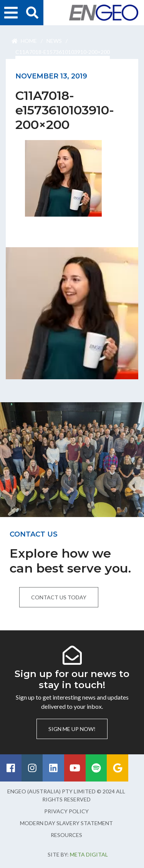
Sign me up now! (72, 729)
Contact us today (59, 597)
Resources (66, 835)
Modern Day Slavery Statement (66, 823)
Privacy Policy (66, 811)
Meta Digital (89, 854)
